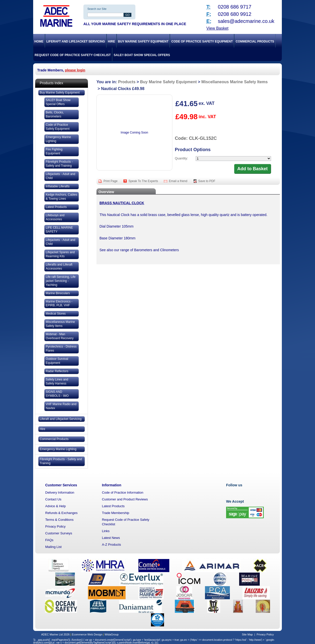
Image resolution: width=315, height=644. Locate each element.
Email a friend (178, 181)
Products (127, 82)
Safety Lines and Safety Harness (57, 381)
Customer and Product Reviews (125, 499)
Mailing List (53, 547)
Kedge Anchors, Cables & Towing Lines (61, 197)
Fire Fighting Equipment (54, 151)
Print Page (111, 181)
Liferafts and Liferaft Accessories (59, 267)
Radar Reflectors (57, 371)
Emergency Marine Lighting (58, 139)
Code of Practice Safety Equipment (202, 41)
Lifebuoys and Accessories (55, 217)
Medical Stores (56, 314)
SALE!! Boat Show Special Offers (142, 55)
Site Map (247, 634)
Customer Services (61, 485)
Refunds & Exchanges (61, 513)
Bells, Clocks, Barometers (55, 114)
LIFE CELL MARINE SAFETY (59, 230)
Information (112, 485)
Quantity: (181, 158)
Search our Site (97, 9)
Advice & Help (56, 506)
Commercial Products (255, 41)
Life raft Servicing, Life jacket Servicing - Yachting (61, 281)
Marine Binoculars (58, 293)
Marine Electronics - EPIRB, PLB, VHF (59, 304)
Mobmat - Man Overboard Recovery (60, 336)
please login (75, 70)
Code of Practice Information (123, 492)
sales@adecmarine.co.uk (246, 21)
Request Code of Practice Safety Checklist (73, 55)
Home (39, 41)
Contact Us (53, 499)
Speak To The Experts (144, 181)
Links (106, 531)
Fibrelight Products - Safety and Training (59, 164)
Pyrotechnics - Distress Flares (61, 349)
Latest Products (56, 207)
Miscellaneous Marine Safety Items (60, 324)
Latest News (111, 538)
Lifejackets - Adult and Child (60, 176)
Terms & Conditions (59, 520)
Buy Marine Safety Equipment (143, 41)
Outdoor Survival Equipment (57, 361)
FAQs (49, 540)
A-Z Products (112, 545)
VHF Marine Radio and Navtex (61, 406)
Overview (106, 192)
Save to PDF (207, 181)
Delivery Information (60, 492)
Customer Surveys (59, 533)
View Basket (218, 28)
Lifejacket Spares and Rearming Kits (60, 254)
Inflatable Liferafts (58, 186)
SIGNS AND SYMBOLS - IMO (57, 394)
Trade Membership (116, 513)
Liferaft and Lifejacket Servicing (75, 41)
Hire (111, 41)
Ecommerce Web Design (87, 634)
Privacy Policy (55, 526)
